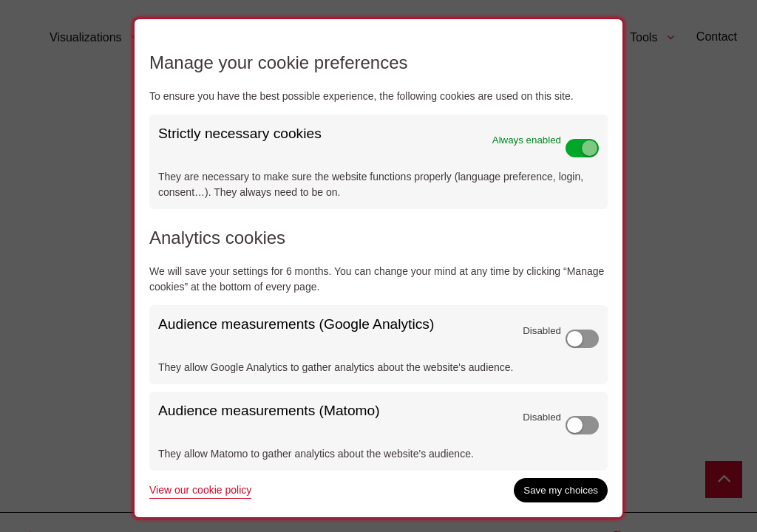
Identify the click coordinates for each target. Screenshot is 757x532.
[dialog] (378, 268)
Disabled (542, 331)
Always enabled (527, 140)
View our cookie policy (200, 490)
